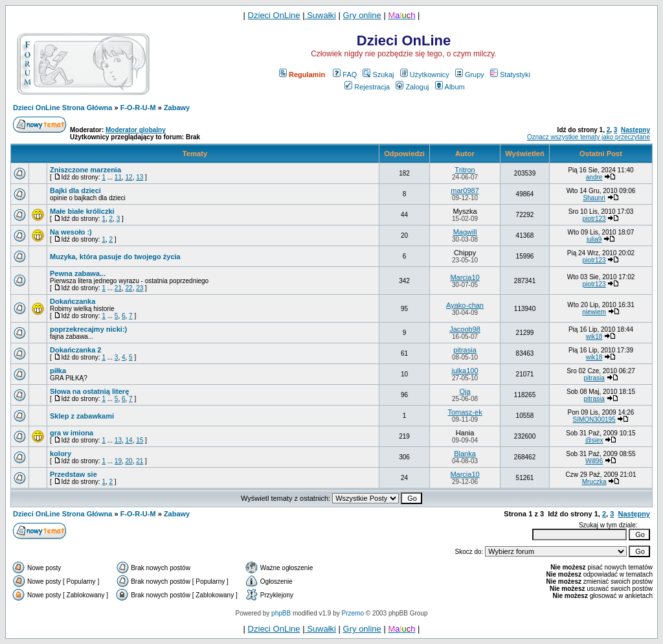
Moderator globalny (136, 130)
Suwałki (320, 15)
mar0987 (465, 190)
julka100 (465, 371)
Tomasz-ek (465, 412)
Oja (465, 391)
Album (450, 87)
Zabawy (177, 108)
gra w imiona (72, 433)
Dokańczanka (73, 301)
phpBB (281, 613)
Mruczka (594, 482)
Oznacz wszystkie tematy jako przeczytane (589, 137)
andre (594, 177)
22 (129, 288)
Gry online (362, 15)
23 (140, 288)
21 (118, 288)
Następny (635, 130)
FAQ (345, 75)
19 (118, 461)
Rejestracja (367, 87)
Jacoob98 (465, 329)
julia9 (594, 239)
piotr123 (594, 219)
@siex (594, 440)
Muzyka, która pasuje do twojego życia (115, 257)
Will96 (594, 461)
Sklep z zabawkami (82, 416)
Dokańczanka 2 (75, 350)
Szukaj (378, 75)
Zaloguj (412, 87)
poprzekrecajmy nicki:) (88, 329)
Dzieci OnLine (274, 15)
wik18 (594, 337)
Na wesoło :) (71, 232)
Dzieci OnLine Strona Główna (62, 108)
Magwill (465, 232)
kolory (61, 454)
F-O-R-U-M (138, 108)
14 (129, 440)
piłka (58, 371)
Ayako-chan (465, 305)
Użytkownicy (425, 75)
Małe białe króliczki (82, 211)
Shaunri (594, 198)
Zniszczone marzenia (85, 170)
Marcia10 (465, 277)
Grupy (470, 75)
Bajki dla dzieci (75, 190)
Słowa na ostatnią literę (89, 391)
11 (118, 177)
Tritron (465, 170)
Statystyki (510, 75)
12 (129, 177)
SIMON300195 (594, 420)
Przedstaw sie (73, 474)
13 (140, 177)
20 (129, 461)
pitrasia (465, 350)
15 (140, 440)
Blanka (465, 454)
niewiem (594, 312)
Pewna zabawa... (78, 273)
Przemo (353, 613)
